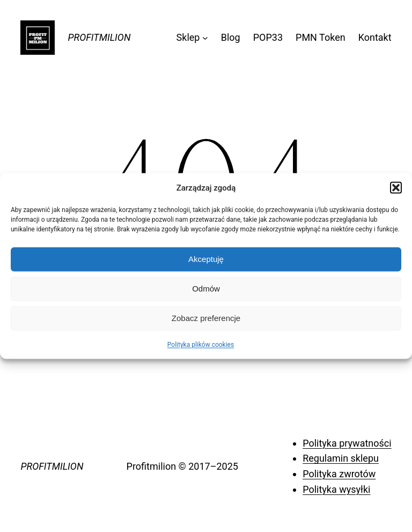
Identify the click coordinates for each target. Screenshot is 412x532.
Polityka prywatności (347, 443)
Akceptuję (206, 259)
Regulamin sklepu (341, 458)
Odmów (206, 289)
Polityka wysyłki (336, 489)
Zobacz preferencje (206, 318)
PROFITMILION (99, 37)
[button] (396, 187)
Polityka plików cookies (201, 344)
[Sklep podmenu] (205, 38)
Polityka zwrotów (339, 474)
